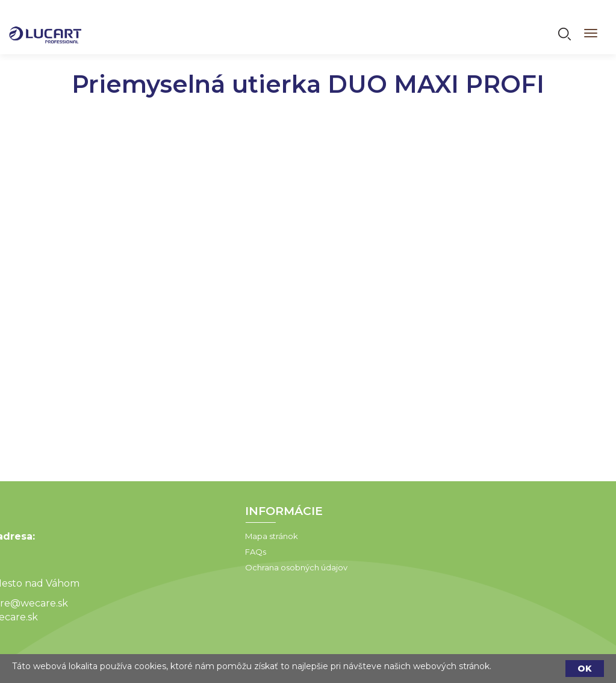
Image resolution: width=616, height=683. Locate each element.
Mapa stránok (213, 536)
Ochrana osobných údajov (237, 567)
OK (585, 669)
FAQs (197, 552)
